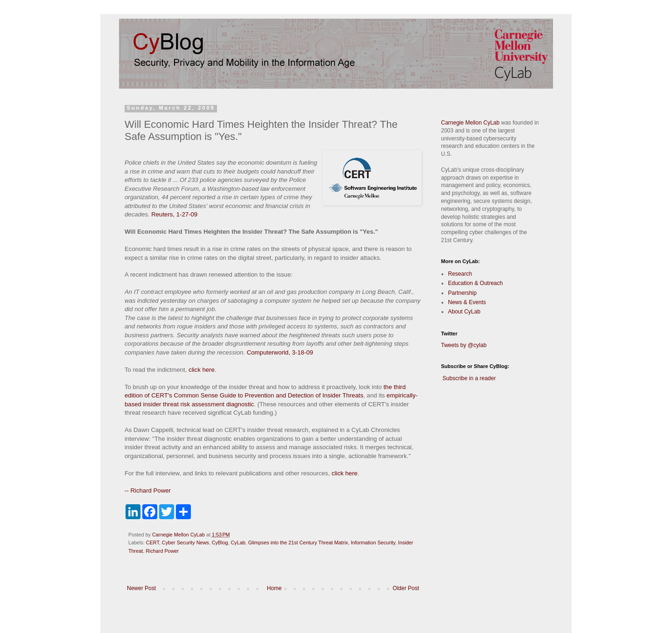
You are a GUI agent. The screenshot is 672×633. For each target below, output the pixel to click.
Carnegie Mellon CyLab (470, 123)
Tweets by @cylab (464, 345)
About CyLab (464, 312)
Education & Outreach (475, 283)
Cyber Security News (185, 543)
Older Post (406, 588)
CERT (153, 543)
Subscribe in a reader (469, 378)
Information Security (373, 543)
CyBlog (220, 543)
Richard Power (162, 551)
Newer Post (141, 588)
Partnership (462, 293)
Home (274, 588)
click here (202, 370)
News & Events (467, 302)
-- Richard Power (148, 490)
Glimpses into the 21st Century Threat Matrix (298, 543)
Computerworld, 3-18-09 (280, 352)
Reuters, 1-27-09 (174, 214)
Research (460, 274)
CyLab (238, 543)
